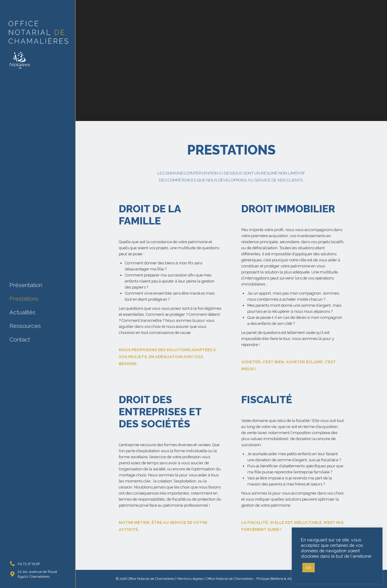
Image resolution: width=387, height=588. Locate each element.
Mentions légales (190, 579)
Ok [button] (309, 568)
